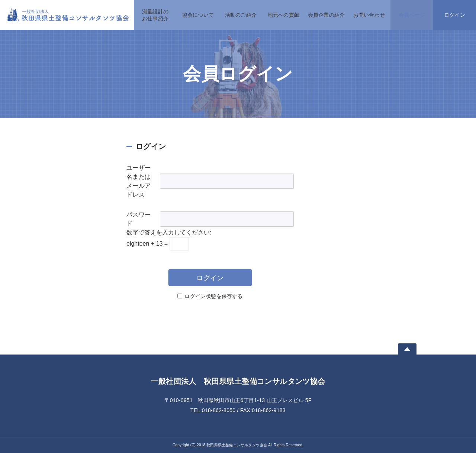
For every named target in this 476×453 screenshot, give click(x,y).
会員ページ (412, 15)
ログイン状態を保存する (213, 296)
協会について (198, 15)
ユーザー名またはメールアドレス (139, 181)
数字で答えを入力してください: (169, 232)
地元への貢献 (284, 15)
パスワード (139, 219)
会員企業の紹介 (326, 15)
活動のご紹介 (241, 15)
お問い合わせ (369, 15)
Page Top (407, 349)
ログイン (455, 15)
